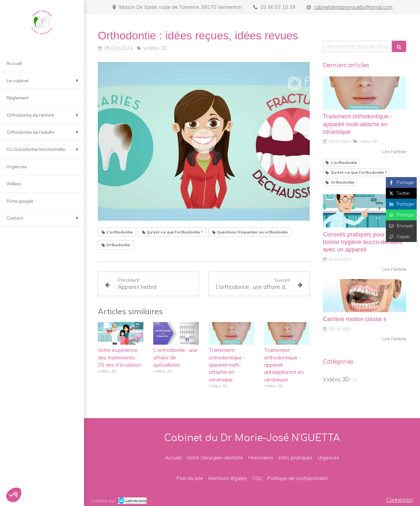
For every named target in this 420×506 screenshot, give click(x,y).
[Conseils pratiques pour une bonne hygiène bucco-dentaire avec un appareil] (365, 211)
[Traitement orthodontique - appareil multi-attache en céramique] (365, 93)
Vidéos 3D (336, 379)
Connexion (399, 500)
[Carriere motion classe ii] (365, 296)
